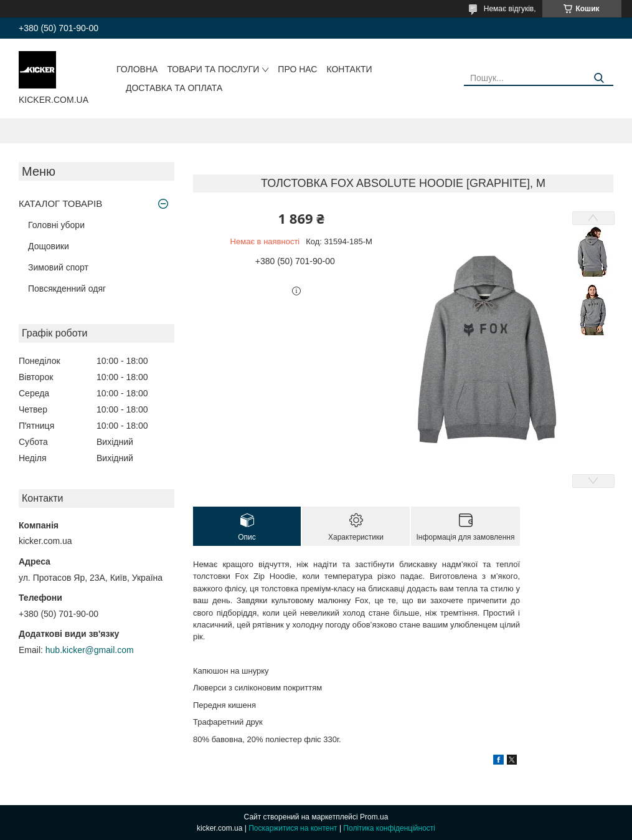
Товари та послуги (213, 69)
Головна (137, 69)
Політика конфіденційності (389, 828)
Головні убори (56, 225)
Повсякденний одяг (67, 289)
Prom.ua (374, 817)
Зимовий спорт (58, 267)
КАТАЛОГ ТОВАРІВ (60, 203)
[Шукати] (599, 78)
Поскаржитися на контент (293, 828)
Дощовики (49, 246)
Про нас (297, 69)
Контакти (349, 69)
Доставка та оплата (174, 88)
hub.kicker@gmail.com (90, 650)
